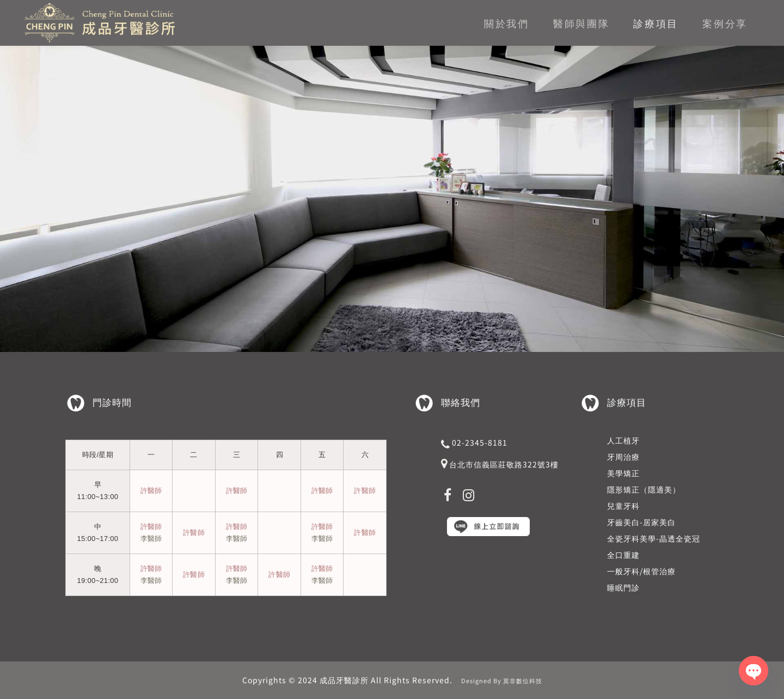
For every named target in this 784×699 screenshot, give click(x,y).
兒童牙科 (623, 506)
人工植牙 (623, 440)
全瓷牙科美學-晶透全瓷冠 (654, 538)
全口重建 (623, 555)
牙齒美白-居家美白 (641, 522)
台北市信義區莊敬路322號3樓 (504, 464)
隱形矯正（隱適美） (644, 489)
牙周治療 (623, 457)
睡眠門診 (623, 587)
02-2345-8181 (480, 442)
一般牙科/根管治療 (641, 571)
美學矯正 (623, 473)
